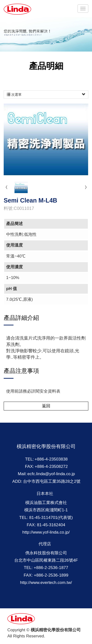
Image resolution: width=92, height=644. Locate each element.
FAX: (30, 467)
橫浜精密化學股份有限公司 (18, 9)
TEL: (29, 459)
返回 (46, 406)
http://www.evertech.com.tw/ (46, 583)
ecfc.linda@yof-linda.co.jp (51, 474)
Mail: (22, 474)
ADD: (17, 481)
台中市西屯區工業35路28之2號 (52, 481)
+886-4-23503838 (51, 459)
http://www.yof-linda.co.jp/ (46, 532)
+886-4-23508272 (51, 467)
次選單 (46, 95)
